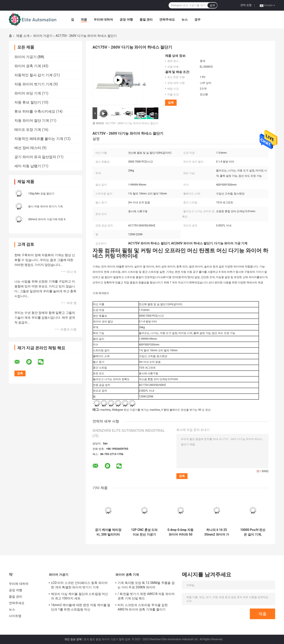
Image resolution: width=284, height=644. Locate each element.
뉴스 (185, 20)
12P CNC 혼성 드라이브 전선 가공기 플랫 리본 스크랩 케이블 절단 (144, 532)
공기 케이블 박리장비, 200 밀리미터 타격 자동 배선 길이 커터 (108, 532)
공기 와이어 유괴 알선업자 (35, 157)
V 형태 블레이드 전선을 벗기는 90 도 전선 (186, 410)
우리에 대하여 (103, 20)
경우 (197, 20)
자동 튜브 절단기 (28, 102)
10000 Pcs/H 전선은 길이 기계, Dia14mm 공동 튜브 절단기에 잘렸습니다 (253, 532)
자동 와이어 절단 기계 (32, 121)
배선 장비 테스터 (28, 148)
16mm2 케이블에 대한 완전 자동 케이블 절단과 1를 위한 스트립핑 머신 (81, 607)
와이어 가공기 (43, 36)
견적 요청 (246, 5)
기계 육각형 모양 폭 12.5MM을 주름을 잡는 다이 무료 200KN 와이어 (146, 585)
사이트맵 (15, 616)
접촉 (171, 103)
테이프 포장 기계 (28, 130)
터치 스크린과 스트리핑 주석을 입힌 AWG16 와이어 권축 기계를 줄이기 (143, 607)
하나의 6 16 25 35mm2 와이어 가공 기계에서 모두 (217, 532)
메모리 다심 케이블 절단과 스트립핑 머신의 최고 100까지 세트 (80, 596)
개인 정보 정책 (73, 639)
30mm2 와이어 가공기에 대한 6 (47, 219)
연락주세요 (167, 20)
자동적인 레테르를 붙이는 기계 (39, 139)
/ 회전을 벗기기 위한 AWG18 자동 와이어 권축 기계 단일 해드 (146, 596)
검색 (212, 5)
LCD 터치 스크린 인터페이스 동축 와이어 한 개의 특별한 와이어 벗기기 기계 (79, 585)
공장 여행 (126, 20)
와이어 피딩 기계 (28, 93)
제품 (84, 20)
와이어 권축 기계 (28, 66)
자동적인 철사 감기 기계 (34, 75)
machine (105, 410)
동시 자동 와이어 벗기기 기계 (45, 206)
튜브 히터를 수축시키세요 (35, 111)
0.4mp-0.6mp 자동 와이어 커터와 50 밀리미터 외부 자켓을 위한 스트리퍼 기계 (180, 532)
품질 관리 (146, 20)
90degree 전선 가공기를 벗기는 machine (136, 410)
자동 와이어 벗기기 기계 (34, 84)
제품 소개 (23, 36)
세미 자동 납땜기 (28, 166)
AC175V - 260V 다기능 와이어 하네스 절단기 (132, 123)
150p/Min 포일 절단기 (41, 194)
